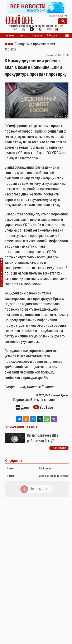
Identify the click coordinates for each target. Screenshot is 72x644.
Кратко (23, 35)
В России (52, 35)
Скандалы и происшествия (35, 44)
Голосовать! (59, 448)
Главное (9, 35)
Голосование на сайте (21, 426)
